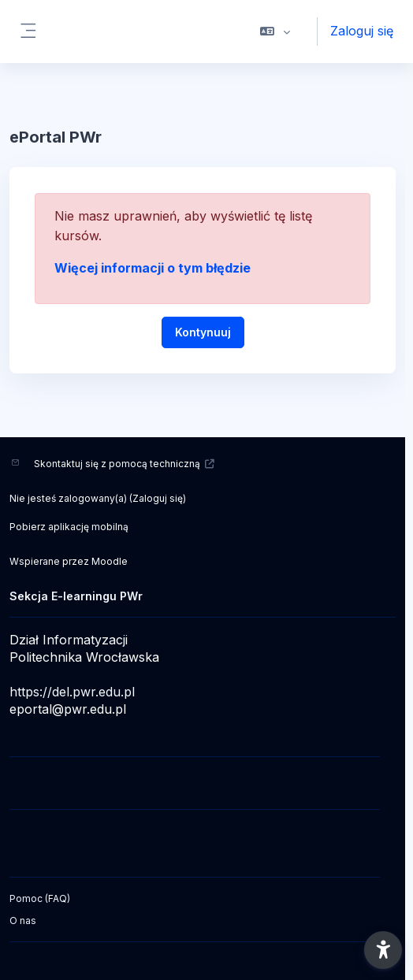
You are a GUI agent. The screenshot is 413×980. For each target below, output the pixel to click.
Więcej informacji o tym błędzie (153, 268)
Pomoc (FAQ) (40, 898)
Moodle (110, 561)
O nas (23, 921)
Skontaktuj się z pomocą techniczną (125, 464)
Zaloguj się (362, 31)
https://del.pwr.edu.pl (72, 692)
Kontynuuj (203, 332)
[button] (275, 32)
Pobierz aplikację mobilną (69, 527)
